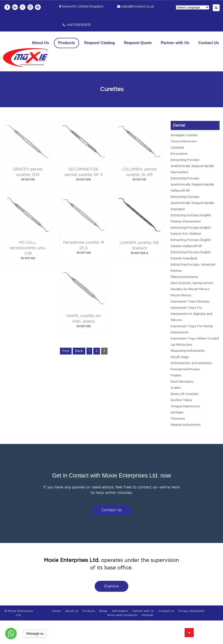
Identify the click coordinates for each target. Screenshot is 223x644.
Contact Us (209, 43)
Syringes (177, 413)
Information (120, 611)
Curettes (177, 148)
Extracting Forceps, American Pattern (193, 268)
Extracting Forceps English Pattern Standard (191, 256)
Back (79, 351)
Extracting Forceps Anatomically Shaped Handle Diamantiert (192, 166)
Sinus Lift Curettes (185, 394)
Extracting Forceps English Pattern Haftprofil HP (191, 243)
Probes (176, 376)
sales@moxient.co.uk (136, 7)
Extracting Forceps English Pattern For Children (191, 231)
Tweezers (178, 419)
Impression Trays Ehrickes (190, 302)
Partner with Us (175, 43)
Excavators (179, 154)
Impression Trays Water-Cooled (195, 339)
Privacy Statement (191, 611)
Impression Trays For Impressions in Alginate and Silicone (191, 314)
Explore (111, 586)
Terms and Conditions (122, 615)
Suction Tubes (181, 400)
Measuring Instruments (188, 351)
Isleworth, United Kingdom (81, 7)
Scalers (176, 388)
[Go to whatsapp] (11, 634)
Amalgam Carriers (184, 135)
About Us (40, 43)
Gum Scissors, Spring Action (192, 283)
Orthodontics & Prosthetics (191, 363)
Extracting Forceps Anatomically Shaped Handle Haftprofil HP (192, 185)
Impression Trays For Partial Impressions (192, 329)
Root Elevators (182, 382)
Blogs (103, 611)
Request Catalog (99, 43)
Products (67, 43)
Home (57, 611)
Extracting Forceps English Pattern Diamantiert (191, 219)
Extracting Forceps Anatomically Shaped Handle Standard (192, 203)
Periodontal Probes (185, 369)
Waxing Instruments (186, 425)
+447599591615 (77, 25)
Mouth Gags (180, 357)
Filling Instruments (184, 277)
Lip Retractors (181, 345)
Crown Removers (184, 142)
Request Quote (138, 43)
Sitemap (147, 615)
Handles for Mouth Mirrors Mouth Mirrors (190, 292)
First (66, 351)
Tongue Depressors (185, 406)
